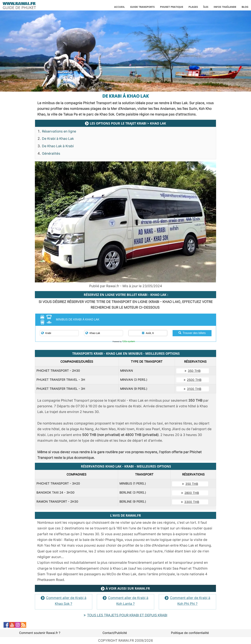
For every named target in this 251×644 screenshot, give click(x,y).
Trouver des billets (192, 333)
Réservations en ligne (59, 131)
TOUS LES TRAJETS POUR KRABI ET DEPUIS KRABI (125, 615)
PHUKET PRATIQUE (172, 7)
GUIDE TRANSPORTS (142, 7)
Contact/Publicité (115, 633)
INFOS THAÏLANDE (225, 7)
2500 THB (193, 380)
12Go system (129, 341)
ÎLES (206, 7)
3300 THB (190, 502)
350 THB (193, 371)
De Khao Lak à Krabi (58, 146)
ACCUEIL (119, 7)
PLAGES (193, 7)
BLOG (245, 7)
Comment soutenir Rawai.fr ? (40, 633)
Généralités (51, 154)
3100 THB (192, 389)
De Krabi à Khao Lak (58, 139)
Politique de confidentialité (190, 633)
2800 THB (190, 493)
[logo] (19, 5)
